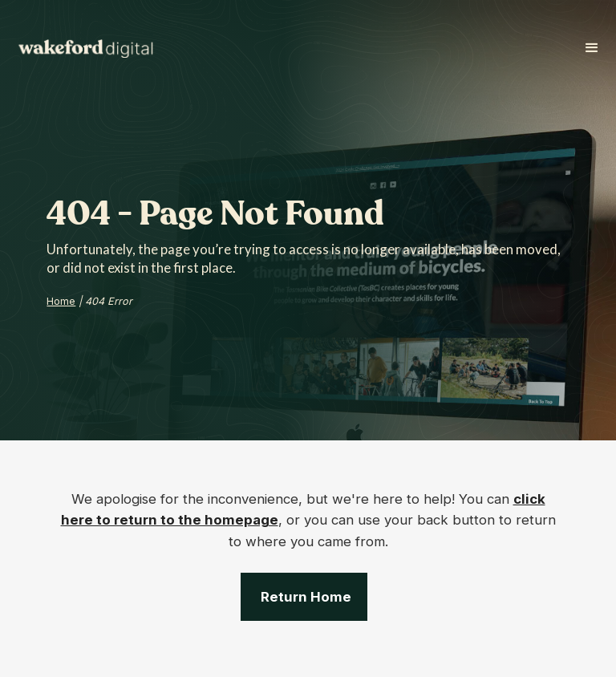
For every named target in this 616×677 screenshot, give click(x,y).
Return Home (306, 597)
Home (61, 301)
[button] (592, 48)
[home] (92, 48)
